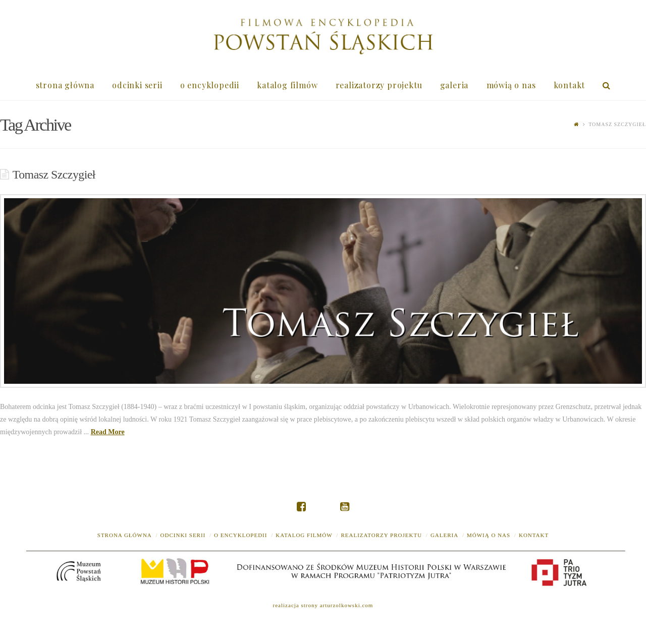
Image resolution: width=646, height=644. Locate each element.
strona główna (125, 535)
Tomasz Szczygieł (54, 174)
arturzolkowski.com (347, 605)
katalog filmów (304, 535)
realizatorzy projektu (381, 535)
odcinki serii (183, 535)
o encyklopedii (240, 535)
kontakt (534, 535)
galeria (444, 535)
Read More (108, 432)
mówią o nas (489, 535)
